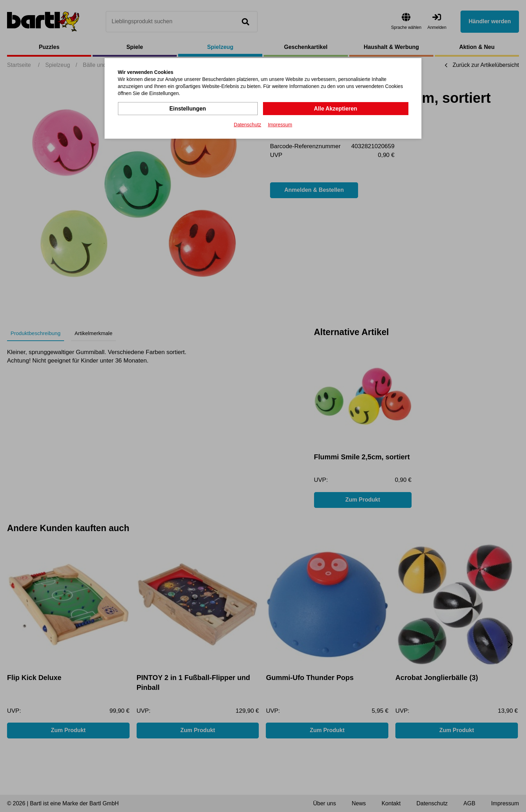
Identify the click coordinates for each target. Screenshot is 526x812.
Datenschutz (248, 125)
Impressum (280, 125)
